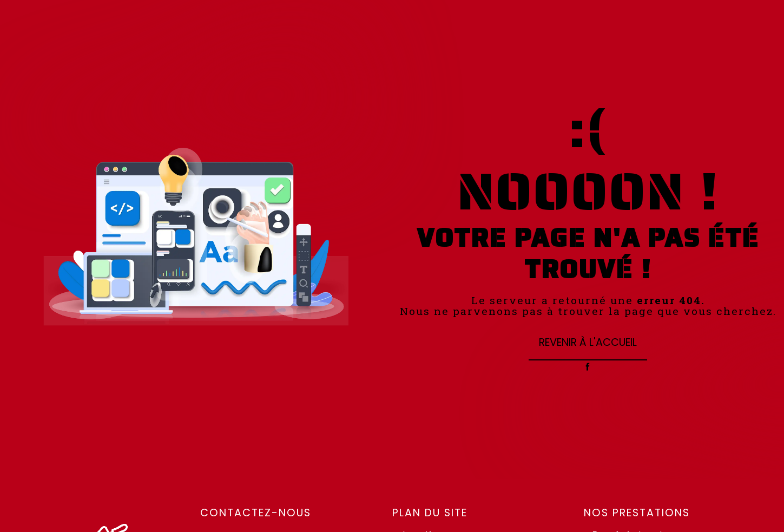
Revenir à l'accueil (588, 342)
